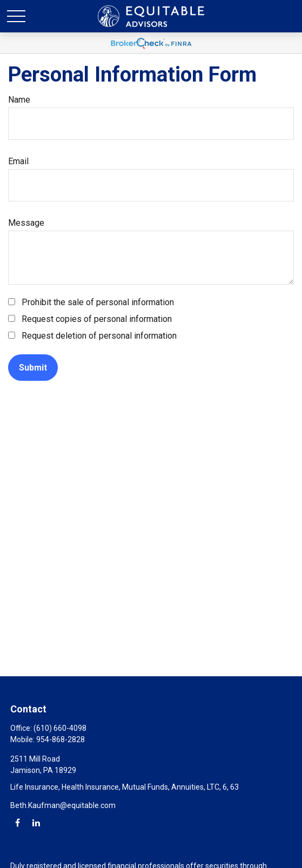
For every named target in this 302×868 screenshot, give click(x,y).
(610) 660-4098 (60, 728)
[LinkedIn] (36, 822)
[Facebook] (18, 822)
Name (19, 100)
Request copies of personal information (97, 319)
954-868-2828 (61, 739)
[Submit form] (33, 368)
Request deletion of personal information (99, 336)
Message (26, 223)
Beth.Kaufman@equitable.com (63, 805)
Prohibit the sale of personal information (98, 302)
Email (18, 161)
